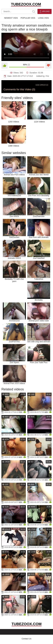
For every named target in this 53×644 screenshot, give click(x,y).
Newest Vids (11, 18)
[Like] (5, 65)
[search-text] (19, 11)
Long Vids (43, 18)
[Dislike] (48, 65)
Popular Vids (28, 18)
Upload (45, 12)
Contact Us (26, 639)
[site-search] (33, 11)
